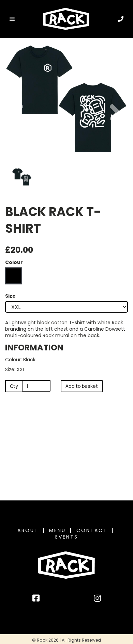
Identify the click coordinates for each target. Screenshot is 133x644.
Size (10, 296)
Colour (14, 262)
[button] (18, 130)
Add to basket (82, 386)
